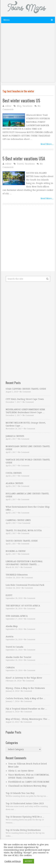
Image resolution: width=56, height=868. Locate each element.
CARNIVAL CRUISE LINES (18, 520)
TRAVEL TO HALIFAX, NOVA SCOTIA (24, 530)
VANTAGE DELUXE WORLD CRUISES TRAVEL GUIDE (28, 461)
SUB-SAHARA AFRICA (17, 616)
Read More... (47, 144)
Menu (6, 20)
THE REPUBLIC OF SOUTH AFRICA (23, 606)
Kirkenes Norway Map (35, 786)
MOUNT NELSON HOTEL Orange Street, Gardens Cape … (26, 424)
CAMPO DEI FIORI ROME (37, 782)
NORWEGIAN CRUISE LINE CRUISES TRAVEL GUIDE (28, 448)
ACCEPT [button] (29, 861)
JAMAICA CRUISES (15, 436)
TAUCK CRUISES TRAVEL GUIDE (22, 541)
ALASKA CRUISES (14, 483)
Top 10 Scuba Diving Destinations (23, 830)
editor (8, 106)
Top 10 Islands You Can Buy (20, 793)
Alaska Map (12, 626)
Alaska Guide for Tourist (18, 657)
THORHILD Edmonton (17, 575)
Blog (19, 106)
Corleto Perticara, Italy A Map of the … (26, 698)
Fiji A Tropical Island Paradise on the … (26, 709)
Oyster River (27, 771)
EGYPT (9, 595)
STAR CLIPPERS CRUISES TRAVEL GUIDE (26, 389)
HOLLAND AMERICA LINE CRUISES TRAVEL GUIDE (27, 495)
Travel (20, 164)
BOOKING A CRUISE (16, 551)
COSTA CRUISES (14, 473)
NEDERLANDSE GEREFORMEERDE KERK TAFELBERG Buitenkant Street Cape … (25, 411)
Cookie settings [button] (13, 861)
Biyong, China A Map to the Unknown (25, 688)
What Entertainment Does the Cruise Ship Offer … (28, 508)
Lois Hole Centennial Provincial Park (25, 585)
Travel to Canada (14, 647)
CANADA (10, 667)
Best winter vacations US (21, 100)
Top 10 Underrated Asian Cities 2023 (25, 803)
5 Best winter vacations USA (24, 158)
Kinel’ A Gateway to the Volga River (24, 678)
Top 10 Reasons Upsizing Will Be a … (25, 817)
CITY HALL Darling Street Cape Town (25, 399)
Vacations (27, 106)
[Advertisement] (28, 54)
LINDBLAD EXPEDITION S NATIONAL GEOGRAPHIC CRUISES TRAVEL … (24, 563)
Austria (10, 637)
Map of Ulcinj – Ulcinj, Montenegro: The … (28, 719)
